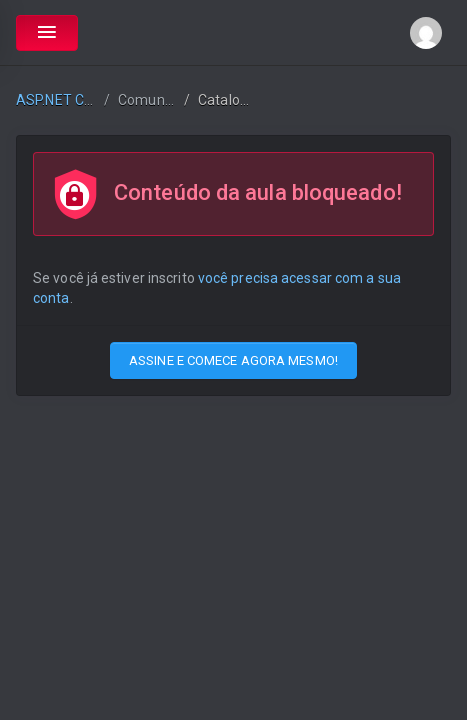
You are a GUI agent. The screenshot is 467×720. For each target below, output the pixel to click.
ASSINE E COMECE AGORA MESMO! (233, 360)
